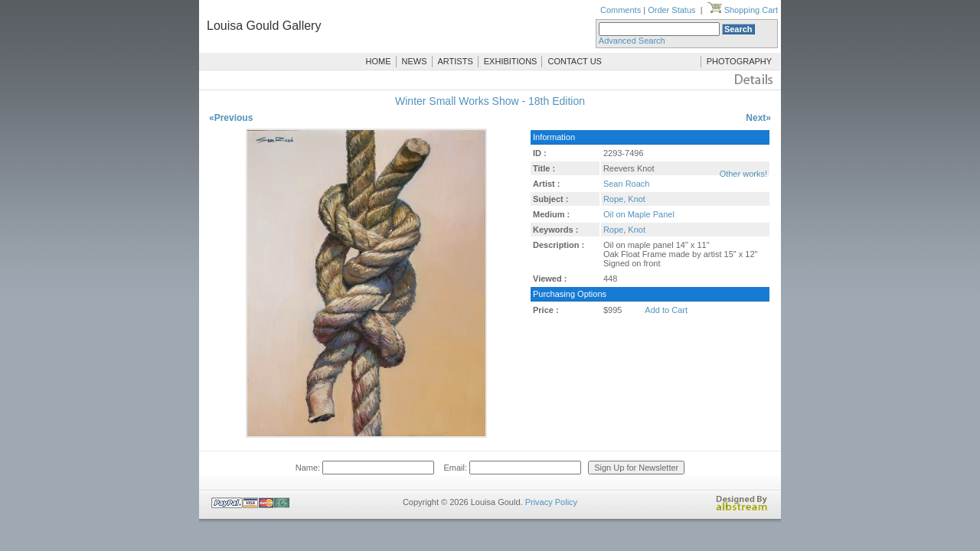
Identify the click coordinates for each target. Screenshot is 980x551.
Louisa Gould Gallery (264, 26)
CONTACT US (575, 61)
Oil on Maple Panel (639, 214)
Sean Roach (627, 184)
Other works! (743, 174)
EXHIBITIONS (511, 61)
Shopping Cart (743, 10)
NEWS (415, 61)
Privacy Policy (551, 502)
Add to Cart (666, 310)
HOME (379, 61)
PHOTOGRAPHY (739, 61)
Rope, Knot (624, 199)
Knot (637, 230)
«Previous (231, 118)
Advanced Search (632, 41)
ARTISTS (456, 61)
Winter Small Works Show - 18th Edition (490, 101)
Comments (621, 10)
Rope (613, 230)
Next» (758, 118)
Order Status (671, 10)
